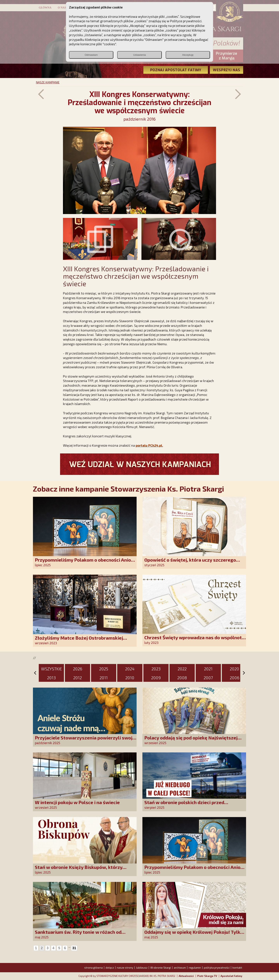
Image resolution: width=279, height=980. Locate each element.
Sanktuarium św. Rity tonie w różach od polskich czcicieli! (78, 935)
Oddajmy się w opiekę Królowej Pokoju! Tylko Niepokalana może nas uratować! (194, 935)
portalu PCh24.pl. (149, 445)
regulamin (195, 968)
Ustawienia (139, 55)
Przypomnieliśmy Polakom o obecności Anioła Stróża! (85, 562)
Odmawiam (91, 55)
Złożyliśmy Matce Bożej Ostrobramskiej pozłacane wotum (79, 640)
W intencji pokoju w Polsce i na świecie (77, 802)
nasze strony (125, 968)
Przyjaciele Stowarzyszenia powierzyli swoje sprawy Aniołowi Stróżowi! (85, 740)
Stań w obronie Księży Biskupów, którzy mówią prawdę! (79, 870)
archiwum (180, 968)
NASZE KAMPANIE (48, 82)
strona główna (93, 968)
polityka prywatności (217, 968)
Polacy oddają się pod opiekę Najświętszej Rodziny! (191, 740)
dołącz (110, 968)
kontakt (237, 968)
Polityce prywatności (186, 21)
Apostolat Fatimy (231, 976)
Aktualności (186, 976)
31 (74, 948)
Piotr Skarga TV (207, 976)
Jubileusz (142, 968)
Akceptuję (188, 55)
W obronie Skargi (161, 968)
